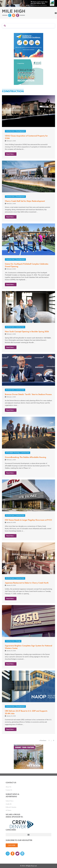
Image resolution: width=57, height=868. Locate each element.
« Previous (43, 740)
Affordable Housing (13, 453)
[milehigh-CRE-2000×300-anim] (28, 3)
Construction (10, 131)
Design (18, 641)
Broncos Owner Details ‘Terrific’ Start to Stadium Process (28, 394)
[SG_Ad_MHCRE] (28, 72)
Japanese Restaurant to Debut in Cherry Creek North (27, 583)
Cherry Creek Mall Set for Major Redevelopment (25, 201)
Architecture (10, 327)
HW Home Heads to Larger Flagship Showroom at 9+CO (28, 520)
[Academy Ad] (28, 45)
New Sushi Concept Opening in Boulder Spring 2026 (27, 331)
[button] (28, 835)
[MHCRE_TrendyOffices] (28, 757)
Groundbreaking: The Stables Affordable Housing (25, 457)
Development (20, 131)
